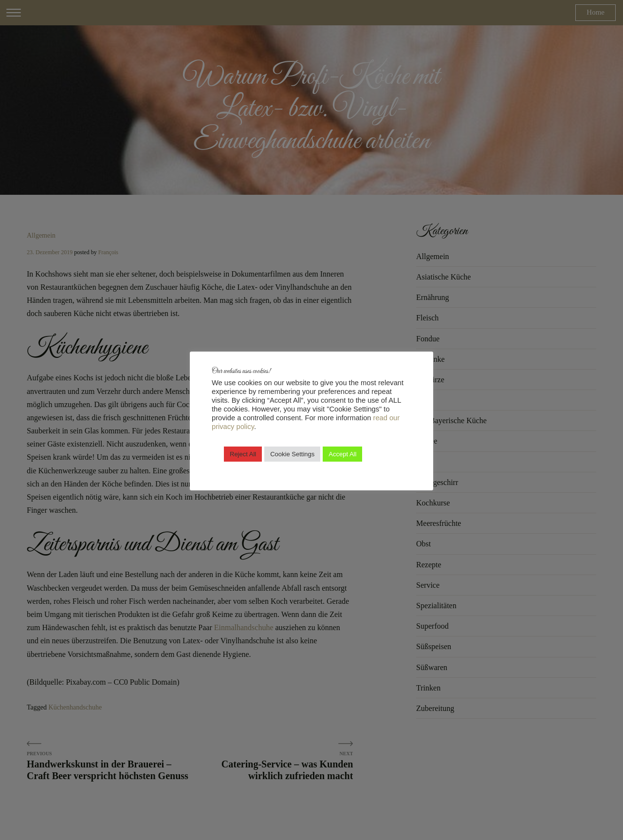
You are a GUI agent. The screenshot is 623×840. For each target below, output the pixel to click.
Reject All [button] (243, 454)
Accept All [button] (342, 454)
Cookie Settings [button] (292, 454)
